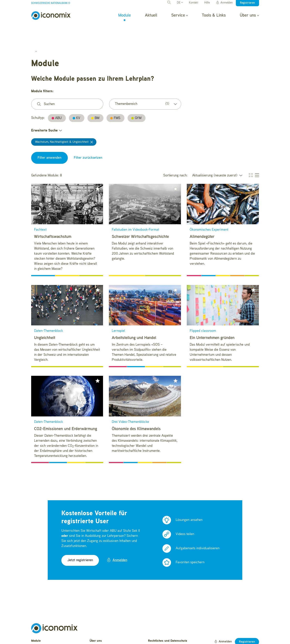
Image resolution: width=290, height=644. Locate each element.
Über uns (249, 15)
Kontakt (193, 3)
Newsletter (97, 638)
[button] (98, 168)
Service (179, 15)
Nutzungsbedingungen (163, 626)
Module (125, 15)
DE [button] (180, 3)
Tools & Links (214, 15)
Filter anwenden (49, 137)
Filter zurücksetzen (88, 137)
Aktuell (151, 15)
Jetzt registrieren (80, 540)
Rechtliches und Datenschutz (168, 620)
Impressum (156, 632)
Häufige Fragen (100, 626)
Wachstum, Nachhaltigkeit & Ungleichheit (62, 121)
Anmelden (224, 3)
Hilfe (207, 3)
